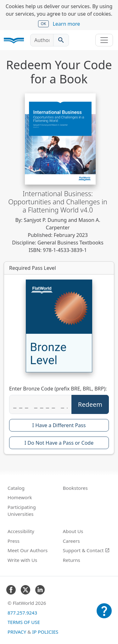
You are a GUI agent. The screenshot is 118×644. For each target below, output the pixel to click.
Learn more (66, 24)
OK (44, 24)
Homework (20, 497)
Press (14, 541)
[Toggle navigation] (104, 40)
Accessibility (21, 531)
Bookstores (75, 488)
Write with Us (22, 560)
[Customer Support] (104, 615)
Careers (71, 541)
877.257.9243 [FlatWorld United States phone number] (22, 613)
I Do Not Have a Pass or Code (59, 443)
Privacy (17, 632)
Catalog (16, 488)
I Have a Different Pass (59, 425)
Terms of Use (24, 622)
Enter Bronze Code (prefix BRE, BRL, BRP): (58, 389)
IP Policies (45, 632)
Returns (72, 560)
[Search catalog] (61, 40)
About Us (73, 531)
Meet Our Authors (28, 550)
